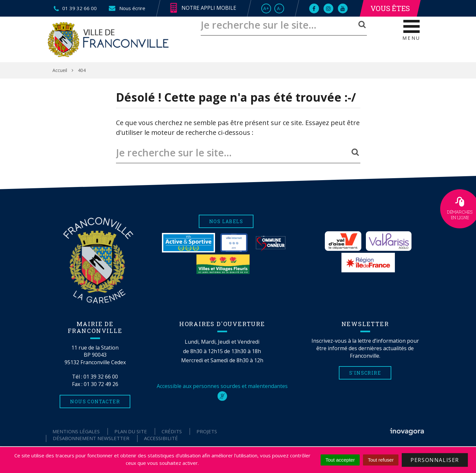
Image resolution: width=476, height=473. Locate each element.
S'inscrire (365, 373)
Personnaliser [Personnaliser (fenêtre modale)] (435, 460)
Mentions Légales (76, 431)
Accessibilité (161, 438)
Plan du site (131, 431)
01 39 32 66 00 (101, 377)
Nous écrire (127, 8)
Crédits (172, 431)
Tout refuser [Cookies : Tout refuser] (381, 460)
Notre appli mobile (203, 8)
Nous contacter (95, 401)
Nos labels (226, 221)
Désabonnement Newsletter (91, 438)
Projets (207, 431)
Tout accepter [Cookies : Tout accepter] (340, 460)
